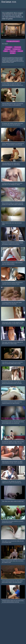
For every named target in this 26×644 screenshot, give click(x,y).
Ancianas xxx (9, 2)
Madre (6, 51)
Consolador (9, 47)
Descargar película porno (13, 41)
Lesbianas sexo (17, 49)
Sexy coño (13, 51)
